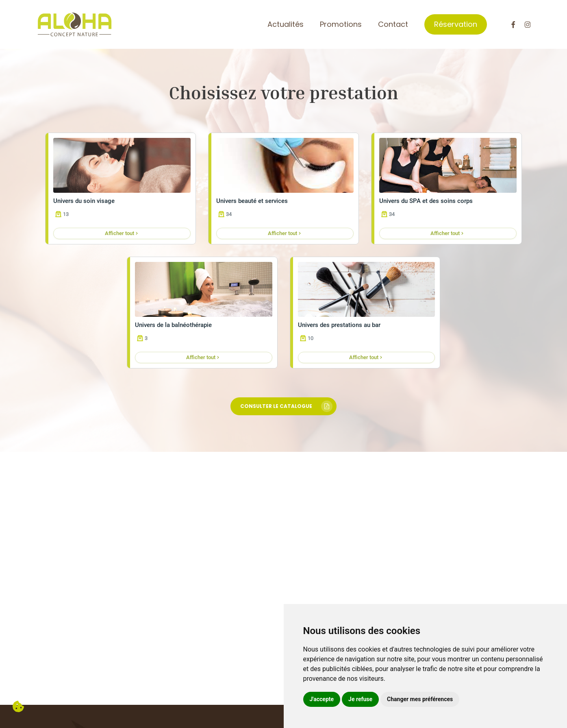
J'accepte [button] (322, 699)
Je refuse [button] (360, 699)
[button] (283, 406)
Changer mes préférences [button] (420, 699)
